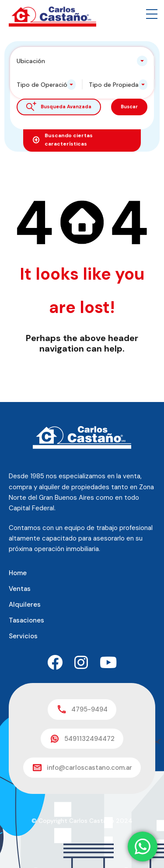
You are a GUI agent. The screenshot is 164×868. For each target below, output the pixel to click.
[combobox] (82, 61)
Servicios (23, 636)
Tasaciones (26, 620)
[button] (152, 14)
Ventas (20, 589)
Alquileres (25, 605)
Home (18, 573)
